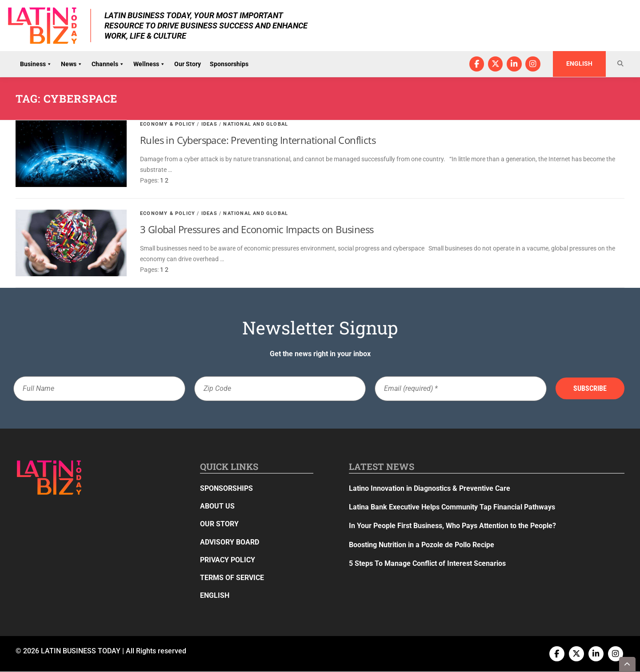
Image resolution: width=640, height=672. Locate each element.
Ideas (209, 124)
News (72, 64)
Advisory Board (230, 542)
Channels (108, 64)
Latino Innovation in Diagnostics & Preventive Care (430, 488)
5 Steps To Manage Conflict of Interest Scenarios (427, 563)
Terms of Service (232, 578)
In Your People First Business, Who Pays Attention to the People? (452, 526)
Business (36, 64)
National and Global (256, 124)
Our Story (188, 64)
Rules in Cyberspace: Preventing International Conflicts (258, 140)
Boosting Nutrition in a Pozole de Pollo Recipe (422, 545)
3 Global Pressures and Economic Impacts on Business (257, 230)
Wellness (149, 64)
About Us (217, 507)
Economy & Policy (168, 124)
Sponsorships (229, 64)
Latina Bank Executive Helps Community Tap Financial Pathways (452, 507)
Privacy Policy (228, 560)
